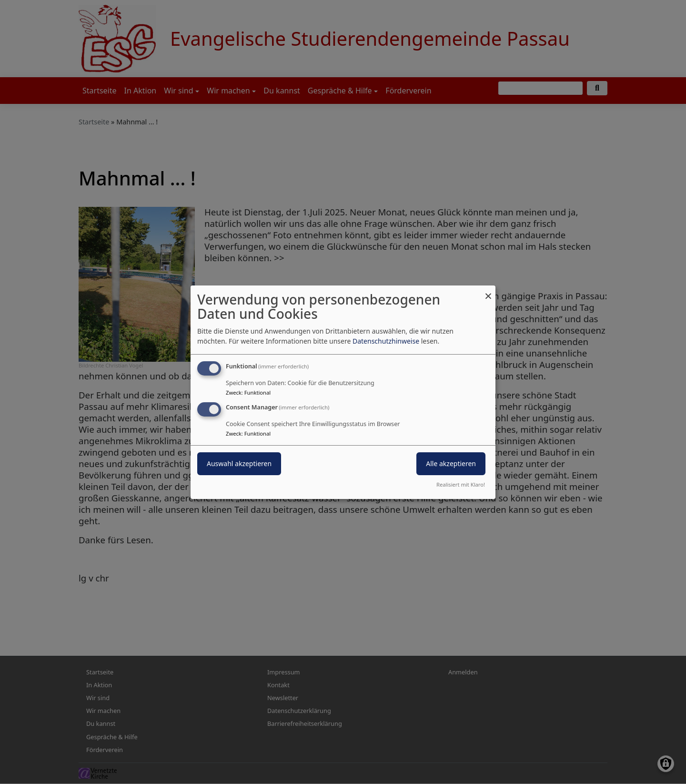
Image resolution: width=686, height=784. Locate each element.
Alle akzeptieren (451, 463)
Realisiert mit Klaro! (461, 484)
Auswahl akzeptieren (239, 463)
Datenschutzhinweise (386, 341)
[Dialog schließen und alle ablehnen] (488, 291)
